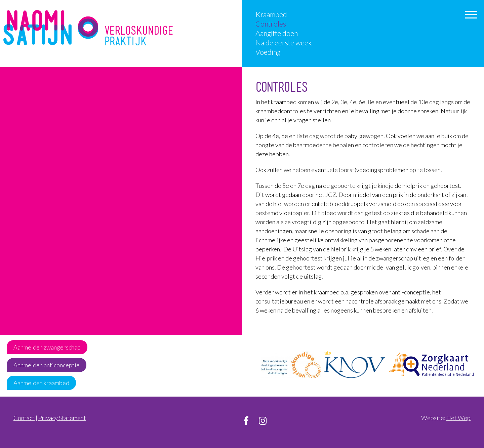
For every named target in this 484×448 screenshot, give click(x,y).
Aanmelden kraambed (41, 383)
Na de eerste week (284, 43)
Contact (24, 418)
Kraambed (271, 14)
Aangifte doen (277, 33)
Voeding (268, 52)
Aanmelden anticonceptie (47, 365)
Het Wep (458, 418)
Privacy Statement (62, 418)
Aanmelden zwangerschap (47, 347)
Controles (271, 24)
